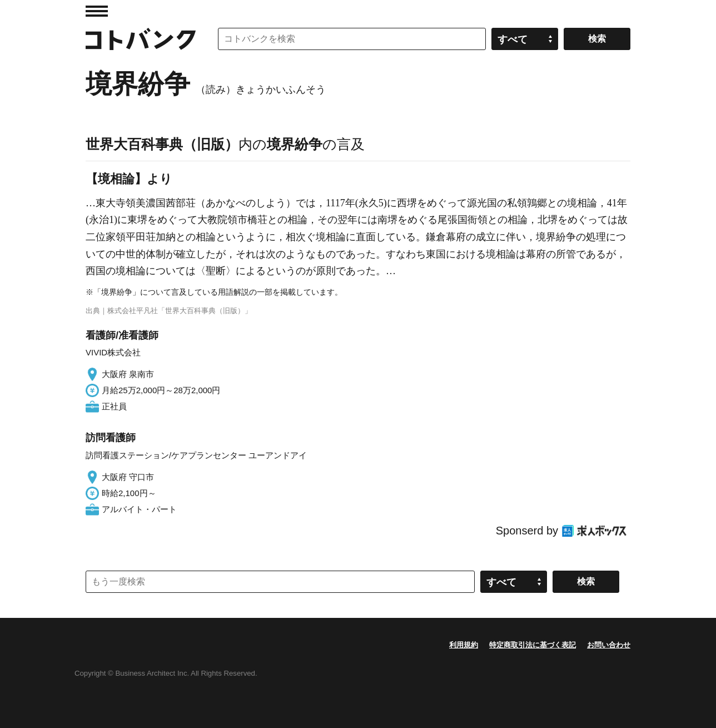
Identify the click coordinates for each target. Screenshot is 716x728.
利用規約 (464, 645)
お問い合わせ (609, 645)
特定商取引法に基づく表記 (533, 645)
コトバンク (141, 39)
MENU (97, 11)
